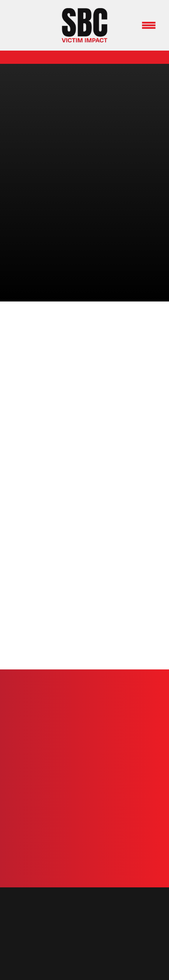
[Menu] (149, 25)
